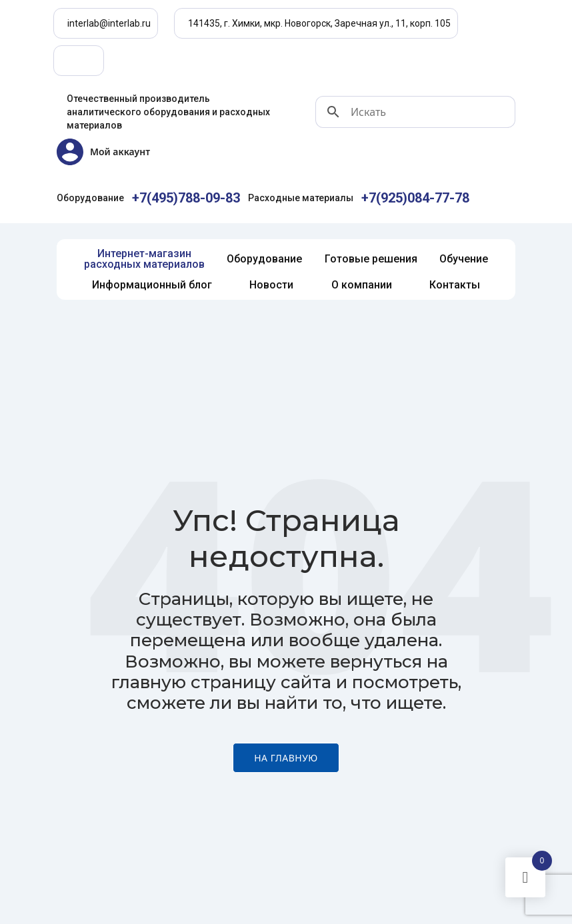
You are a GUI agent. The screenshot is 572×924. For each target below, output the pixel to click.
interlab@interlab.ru (109, 23)
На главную (286, 758)
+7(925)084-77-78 (415, 198)
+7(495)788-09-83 (186, 198)
